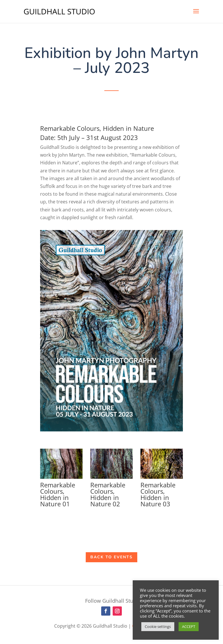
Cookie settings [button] (158, 627)
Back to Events (111, 557)
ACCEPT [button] (189, 627)
